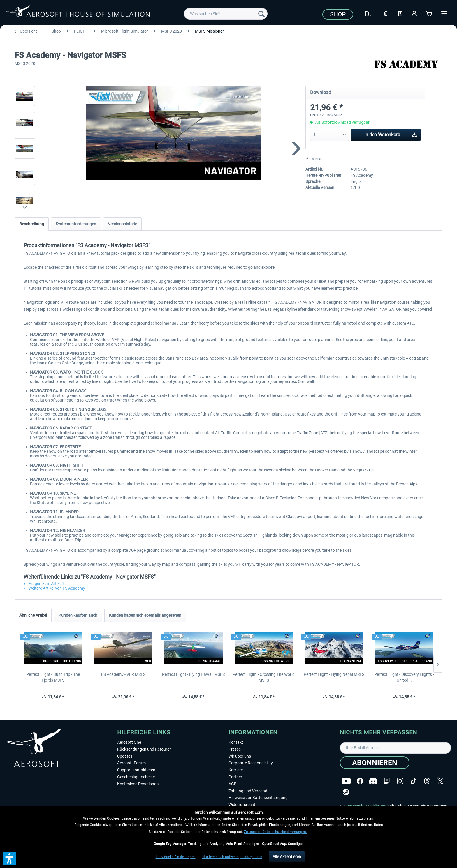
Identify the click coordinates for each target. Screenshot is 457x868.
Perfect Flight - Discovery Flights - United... (404, 677)
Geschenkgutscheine (136, 777)
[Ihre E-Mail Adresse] (396, 748)
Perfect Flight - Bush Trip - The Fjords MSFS (53, 677)
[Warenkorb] (429, 13)
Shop (338, 14)
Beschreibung (32, 224)
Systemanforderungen (76, 224)
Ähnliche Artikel (33, 615)
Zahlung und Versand (248, 791)
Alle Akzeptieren (287, 857)
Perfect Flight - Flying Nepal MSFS (334, 674)
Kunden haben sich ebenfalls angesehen (145, 615)
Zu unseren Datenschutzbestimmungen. (275, 832)
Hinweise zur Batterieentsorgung (258, 798)
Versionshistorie (122, 224)
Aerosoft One (129, 742)
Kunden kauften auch (78, 615)
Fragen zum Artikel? (44, 584)
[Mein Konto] (415, 13)
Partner (235, 777)
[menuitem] (226, 14)
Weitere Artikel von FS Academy (54, 588)
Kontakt (236, 742)
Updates (125, 756)
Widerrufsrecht (242, 805)
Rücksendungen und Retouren (144, 749)
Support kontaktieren (136, 770)
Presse (235, 749)
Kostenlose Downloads (138, 784)
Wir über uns (240, 756)
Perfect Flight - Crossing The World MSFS (264, 677)
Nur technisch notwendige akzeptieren (232, 857)
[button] (10, 858)
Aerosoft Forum (131, 763)
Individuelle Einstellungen (176, 857)
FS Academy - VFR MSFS (123, 674)
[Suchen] (261, 14)
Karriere (236, 770)
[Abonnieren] (375, 763)
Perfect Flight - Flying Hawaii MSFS (193, 674)
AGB (233, 784)
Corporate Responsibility (251, 763)
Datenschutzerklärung (366, 806)
